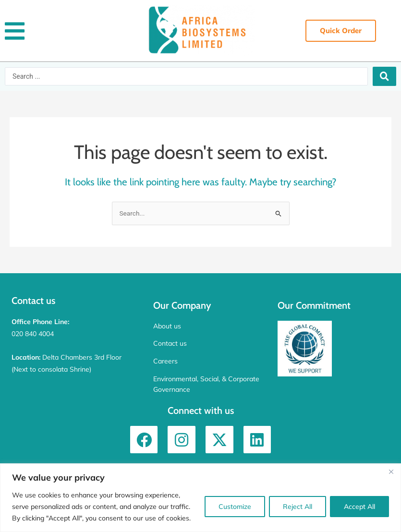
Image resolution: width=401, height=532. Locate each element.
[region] (200, 498)
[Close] (391, 472)
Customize (235, 507)
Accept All (359, 507)
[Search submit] (384, 76)
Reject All (298, 507)
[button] (15, 31)
